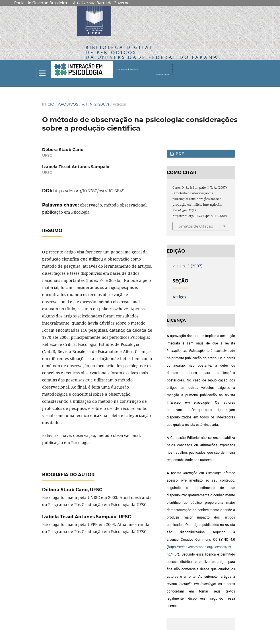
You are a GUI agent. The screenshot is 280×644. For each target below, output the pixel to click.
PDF (179, 154)
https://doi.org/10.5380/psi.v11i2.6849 (89, 191)
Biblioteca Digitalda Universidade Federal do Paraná (152, 52)
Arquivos (68, 104)
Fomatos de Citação (195, 226)
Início (48, 104)
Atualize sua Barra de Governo (101, 3)
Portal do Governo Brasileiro (41, 3)
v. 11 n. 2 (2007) (95, 104)
